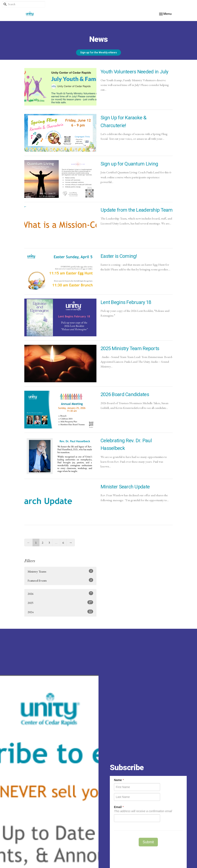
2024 (60, 612)
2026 (60, 593)
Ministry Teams (60, 571)
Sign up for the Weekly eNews (98, 52)
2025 (60, 602)
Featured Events (60, 580)
